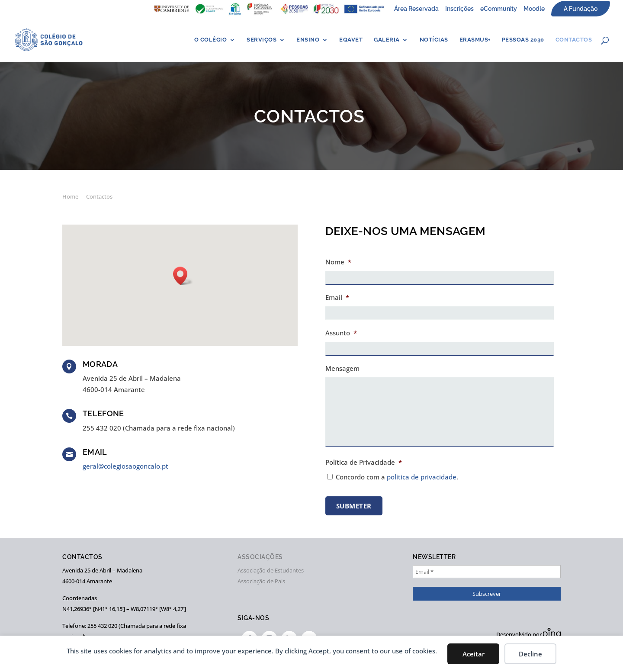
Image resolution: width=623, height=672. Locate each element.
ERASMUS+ (475, 40)
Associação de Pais (261, 581)
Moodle (534, 9)
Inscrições (459, 9)
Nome (338, 262)
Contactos (574, 40)
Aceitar (474, 654)
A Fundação (581, 9)
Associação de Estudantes (271, 570)
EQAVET (351, 40)
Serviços (262, 40)
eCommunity (499, 9)
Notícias (434, 40)
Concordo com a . (397, 477)
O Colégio (211, 40)
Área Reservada (416, 9)
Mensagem (342, 368)
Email (337, 297)
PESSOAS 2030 (523, 40)
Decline (530, 654)
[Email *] (487, 572)
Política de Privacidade (364, 462)
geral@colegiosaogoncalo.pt (125, 466)
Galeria (387, 40)
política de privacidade (422, 477)
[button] (183, 276)
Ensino (308, 40)
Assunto (341, 333)
